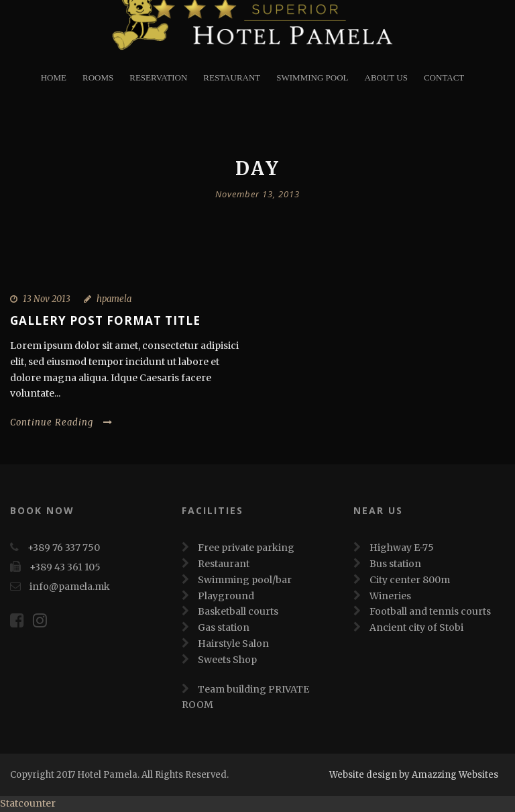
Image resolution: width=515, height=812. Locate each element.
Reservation (158, 78)
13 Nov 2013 (47, 299)
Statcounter (28, 803)
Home (54, 78)
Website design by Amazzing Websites (414, 775)
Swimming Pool (312, 78)
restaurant (232, 78)
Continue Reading (61, 422)
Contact (444, 78)
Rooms (98, 78)
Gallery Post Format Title (105, 320)
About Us (386, 78)
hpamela (114, 299)
